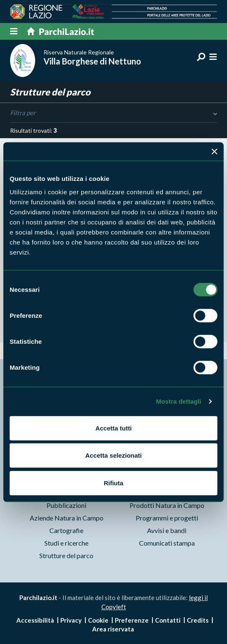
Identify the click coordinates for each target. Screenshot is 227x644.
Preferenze (132, 620)
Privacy (71, 620)
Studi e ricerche (66, 543)
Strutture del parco (66, 555)
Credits (198, 620)
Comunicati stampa (167, 543)
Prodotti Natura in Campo (167, 505)
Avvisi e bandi (167, 530)
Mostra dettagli (178, 401)
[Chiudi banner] (214, 152)
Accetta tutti (114, 428)
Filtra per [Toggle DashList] (113, 113)
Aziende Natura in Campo (67, 518)
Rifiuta (114, 483)
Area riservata (113, 629)
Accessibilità (35, 620)
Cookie (98, 620)
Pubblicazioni (66, 505)
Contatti (168, 620)
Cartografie (66, 530)
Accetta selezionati (113, 455)
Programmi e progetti (167, 518)
